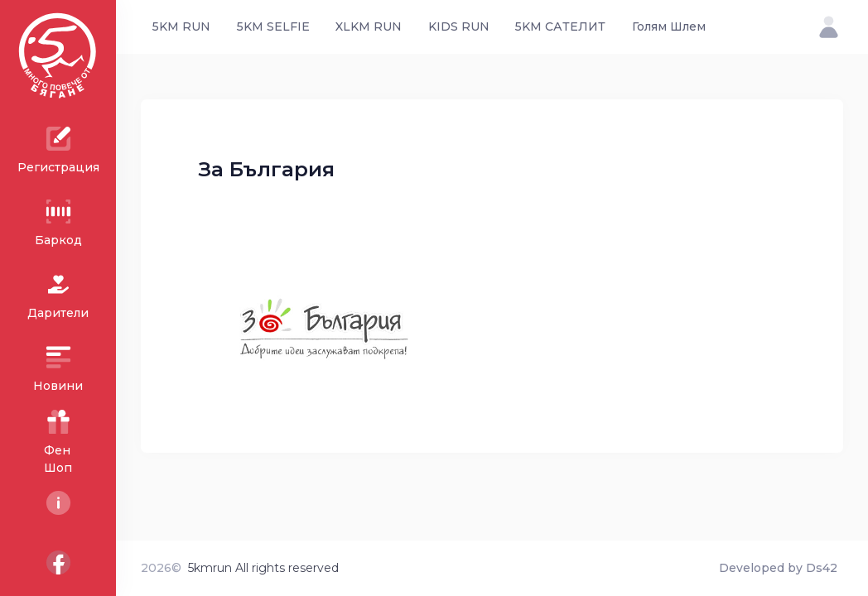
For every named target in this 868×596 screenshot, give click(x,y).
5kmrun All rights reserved (263, 568)
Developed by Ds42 (778, 568)
